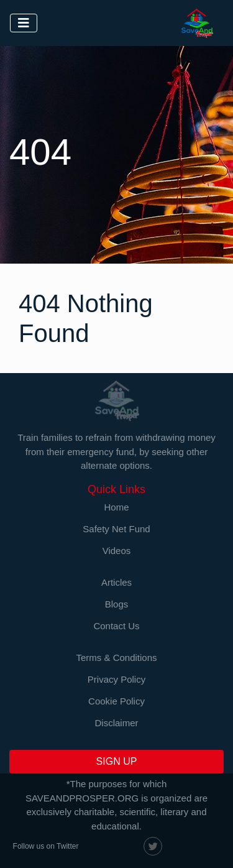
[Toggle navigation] (24, 23)
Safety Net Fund (116, 529)
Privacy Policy (116, 679)
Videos (117, 551)
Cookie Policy (116, 701)
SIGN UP (117, 761)
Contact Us (116, 626)
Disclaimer (116, 723)
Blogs (117, 604)
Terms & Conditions (116, 658)
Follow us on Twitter (46, 846)
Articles (116, 582)
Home (116, 507)
